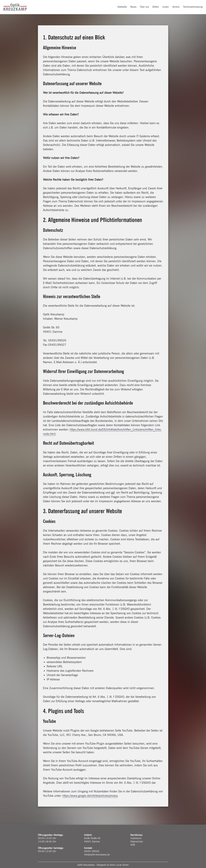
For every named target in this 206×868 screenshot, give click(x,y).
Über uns (144, 8)
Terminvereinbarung (192, 8)
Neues (132, 8)
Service (175, 8)
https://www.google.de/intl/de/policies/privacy (90, 796)
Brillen (155, 8)
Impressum (136, 838)
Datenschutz (137, 842)
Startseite (121, 8)
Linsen (165, 8)
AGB (133, 845)
